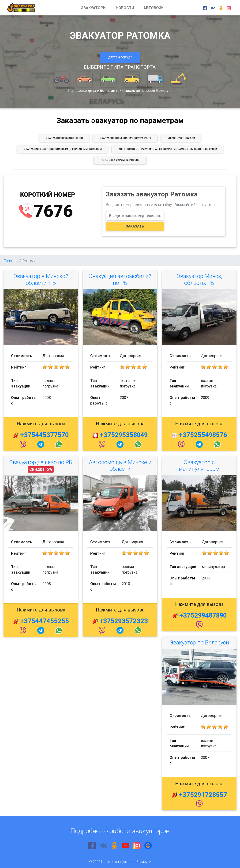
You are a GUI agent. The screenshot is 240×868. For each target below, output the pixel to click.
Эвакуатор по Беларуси (199, 642)
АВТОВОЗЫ (154, 8)
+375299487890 (203, 615)
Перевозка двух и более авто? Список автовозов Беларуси (120, 90)
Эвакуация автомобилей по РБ (120, 279)
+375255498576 (203, 435)
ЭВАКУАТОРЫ (94, 8)
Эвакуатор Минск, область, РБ (199, 279)
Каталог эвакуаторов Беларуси (126, 862)
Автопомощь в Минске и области (120, 466)
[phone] (135, 216)
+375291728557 (203, 795)
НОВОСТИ (125, 8)
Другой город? (120, 57)
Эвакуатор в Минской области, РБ (41, 279)
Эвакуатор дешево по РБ (41, 462)
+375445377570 (44, 435)
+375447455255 (45, 621)
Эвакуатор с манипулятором (199, 466)
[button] (62, 80)
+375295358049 (124, 435)
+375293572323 (124, 621)
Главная (11, 261)
